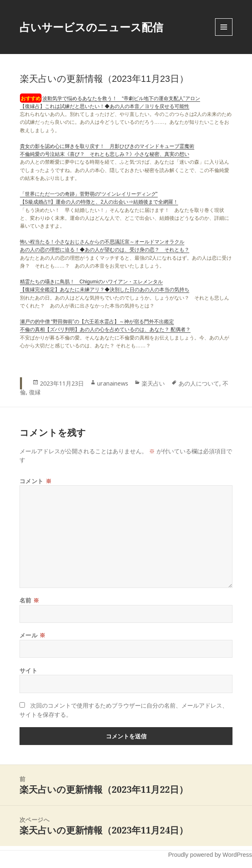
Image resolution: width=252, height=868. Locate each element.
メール (33, 635)
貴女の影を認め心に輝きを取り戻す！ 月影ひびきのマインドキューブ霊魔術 (107, 146)
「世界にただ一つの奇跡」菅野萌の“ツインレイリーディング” (89, 194)
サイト (29, 670)
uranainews (113, 383)
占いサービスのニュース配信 (91, 27)
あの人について (199, 383)
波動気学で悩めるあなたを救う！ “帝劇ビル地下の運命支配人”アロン (121, 98)
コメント (35, 481)
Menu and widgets (224, 36)
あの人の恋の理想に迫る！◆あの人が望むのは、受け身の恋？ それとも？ (105, 250)
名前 (29, 600)
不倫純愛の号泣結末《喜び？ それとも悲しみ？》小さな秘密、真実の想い (105, 154)
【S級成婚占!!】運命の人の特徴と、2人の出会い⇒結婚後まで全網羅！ (99, 202)
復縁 (35, 392)
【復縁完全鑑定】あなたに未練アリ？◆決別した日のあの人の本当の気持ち (105, 290)
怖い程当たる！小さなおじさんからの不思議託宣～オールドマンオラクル (102, 242)
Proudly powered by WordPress (210, 855)
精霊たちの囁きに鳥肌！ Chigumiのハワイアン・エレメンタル (91, 282)
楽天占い (153, 383)
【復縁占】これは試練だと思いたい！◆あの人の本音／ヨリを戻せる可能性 (105, 106)
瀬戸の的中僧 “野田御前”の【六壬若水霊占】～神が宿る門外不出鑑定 (97, 322)
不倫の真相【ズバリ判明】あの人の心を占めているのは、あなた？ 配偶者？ (105, 329)
